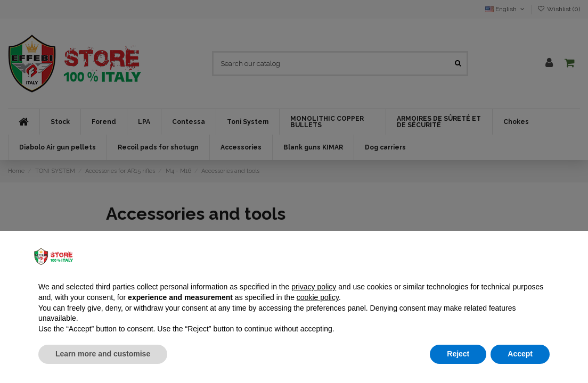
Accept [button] (520, 354)
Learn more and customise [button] (103, 354)
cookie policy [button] (318, 297)
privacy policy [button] (314, 287)
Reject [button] (458, 354)
